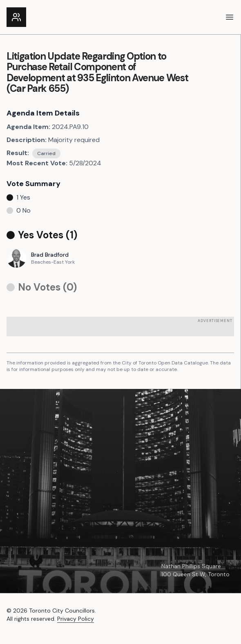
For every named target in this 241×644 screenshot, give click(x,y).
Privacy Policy (76, 619)
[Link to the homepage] (16, 17)
